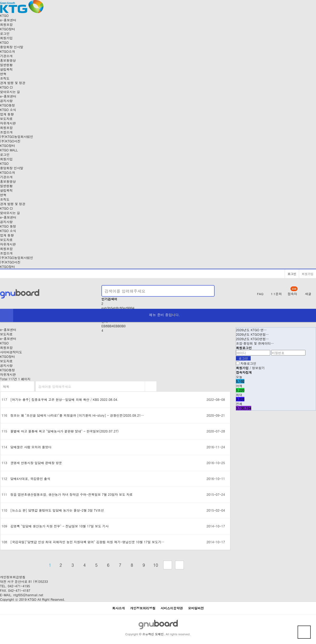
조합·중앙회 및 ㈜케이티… (255, 343)
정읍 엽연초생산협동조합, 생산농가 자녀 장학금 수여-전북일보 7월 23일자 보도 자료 (71, 494)
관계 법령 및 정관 (13, 83)
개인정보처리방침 (143, 608)
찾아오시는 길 (10, 92)
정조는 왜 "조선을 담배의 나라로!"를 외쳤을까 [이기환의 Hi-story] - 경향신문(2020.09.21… (77, 415)
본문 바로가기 (0, 0)
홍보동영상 (8, 60)
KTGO (4, 343)
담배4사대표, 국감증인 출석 (30, 479)
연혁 (3, 74)
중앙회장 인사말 (12, 47)
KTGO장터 (8, 266)
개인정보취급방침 (13, 577)
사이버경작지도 (11, 352)
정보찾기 (258, 368)
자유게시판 (8, 123)
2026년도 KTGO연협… (252, 334)
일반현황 (6, 65)
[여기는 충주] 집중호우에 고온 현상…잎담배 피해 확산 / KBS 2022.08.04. (64, 399)
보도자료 (6, 119)
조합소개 (6, 132)
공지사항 (6, 101)
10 (156, 565)
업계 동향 (7, 114)
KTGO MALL (9, 150)
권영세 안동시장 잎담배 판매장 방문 (36, 463)
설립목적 (6, 69)
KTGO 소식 (8, 110)
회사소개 (118, 608)
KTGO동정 (8, 105)
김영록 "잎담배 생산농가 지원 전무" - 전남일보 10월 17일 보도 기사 (59, 526)
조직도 (5, 78)
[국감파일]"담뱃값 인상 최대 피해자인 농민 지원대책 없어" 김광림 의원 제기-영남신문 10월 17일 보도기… (87, 542)
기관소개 (6, 56)
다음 (168, 565)
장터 (8, 29)
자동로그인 (248, 363)
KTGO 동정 (8, 226)
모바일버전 (196, 608)
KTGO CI (6, 87)
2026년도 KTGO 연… (251, 330)
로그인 (5, 33)
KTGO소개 (8, 51)
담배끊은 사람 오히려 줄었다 (31, 447)
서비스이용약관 (172, 608)
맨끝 (179, 565)
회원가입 (6, 38)
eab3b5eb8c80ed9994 (118, 308)
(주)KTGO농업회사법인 (17, 136)
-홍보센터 (8, 20)
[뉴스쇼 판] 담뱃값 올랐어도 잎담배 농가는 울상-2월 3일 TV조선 (57, 510)
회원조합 (6, 24)
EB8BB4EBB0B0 (113, 326)
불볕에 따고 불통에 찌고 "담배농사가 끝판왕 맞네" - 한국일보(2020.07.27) (64, 431)
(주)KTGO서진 (10, 141)
